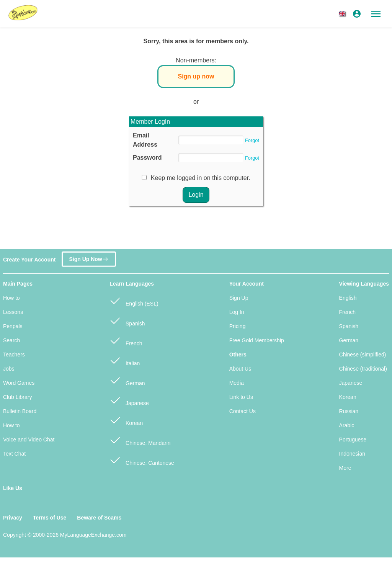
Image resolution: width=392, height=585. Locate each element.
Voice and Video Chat (29, 440)
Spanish (127, 320)
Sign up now (196, 76)
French (126, 340)
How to (11, 298)
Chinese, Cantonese (142, 460)
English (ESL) (134, 300)
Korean (126, 420)
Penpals (13, 326)
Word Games (19, 383)
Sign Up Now (89, 257)
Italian (125, 360)
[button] (344, 14)
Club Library (17, 397)
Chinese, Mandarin (140, 440)
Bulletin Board (20, 411)
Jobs (9, 369)
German (127, 380)
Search (11, 340)
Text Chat (14, 454)
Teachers (14, 355)
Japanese (129, 400)
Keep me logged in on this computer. (201, 178)
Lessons (13, 312)
